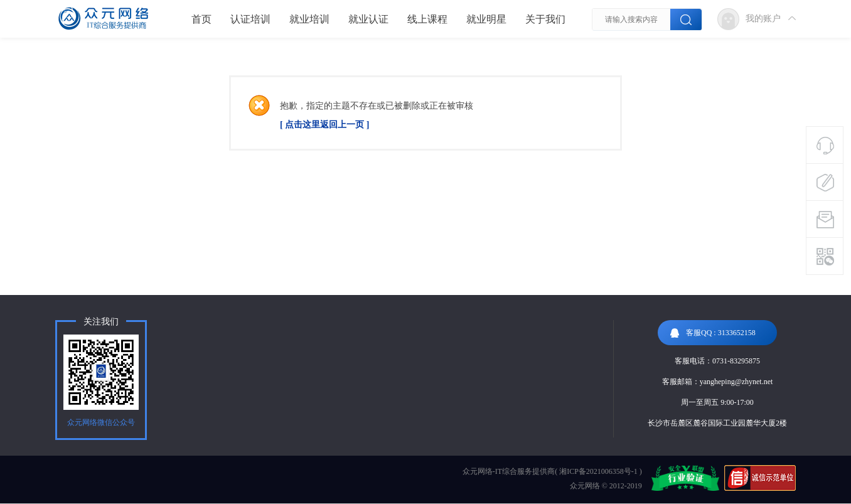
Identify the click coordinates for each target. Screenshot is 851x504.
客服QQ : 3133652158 (713, 333)
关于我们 (545, 19)
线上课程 (427, 19)
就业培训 (309, 19)
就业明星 (486, 19)
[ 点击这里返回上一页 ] (324, 125)
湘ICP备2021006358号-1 (598, 471)
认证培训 (250, 19)
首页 (201, 19)
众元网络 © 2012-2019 (606, 486)
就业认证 (368, 19)
